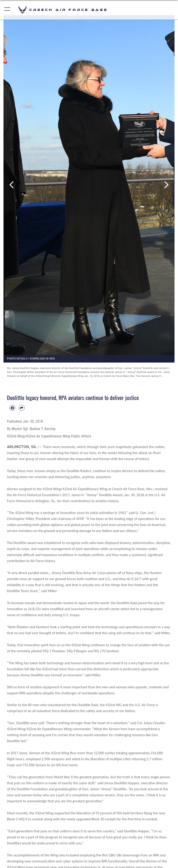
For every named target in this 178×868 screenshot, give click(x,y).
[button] (8, 10)
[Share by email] (22, 408)
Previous (12, 185)
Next (166, 185)
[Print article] (12, 408)
